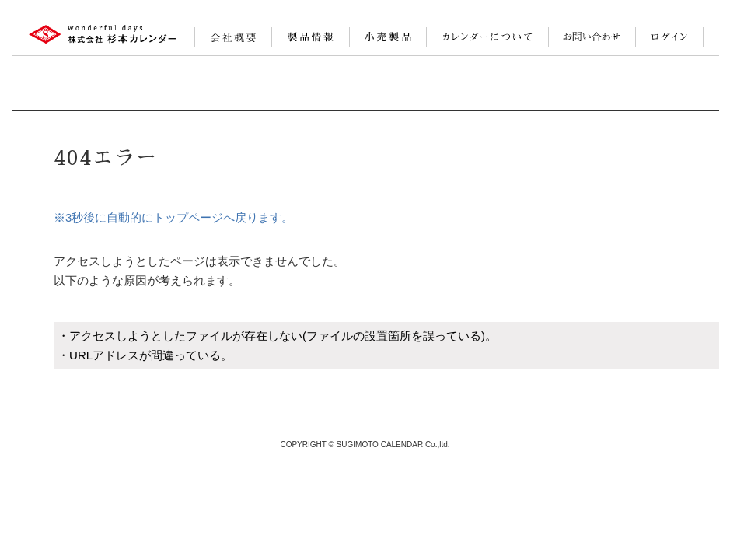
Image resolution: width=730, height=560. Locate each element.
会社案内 (233, 37)
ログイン (669, 37)
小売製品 (388, 37)
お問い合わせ (592, 37)
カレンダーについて (487, 37)
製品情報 (311, 37)
